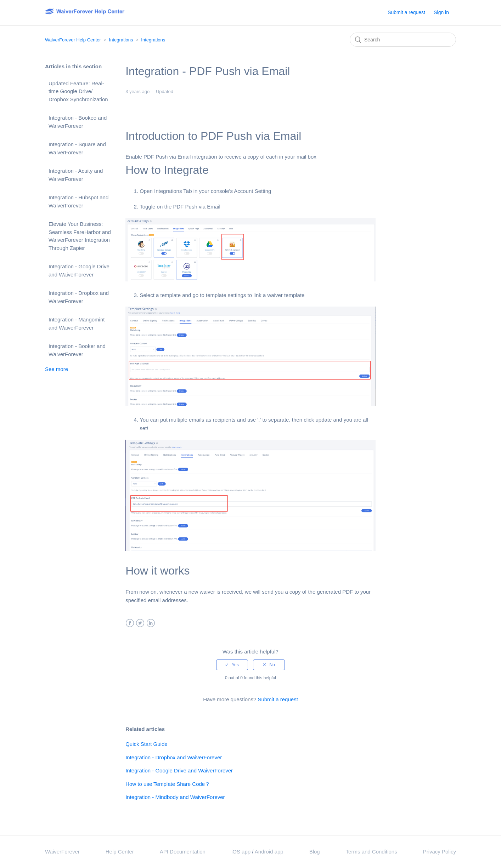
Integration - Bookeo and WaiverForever (78, 122)
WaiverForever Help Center (73, 40)
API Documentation (183, 852)
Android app (269, 852)
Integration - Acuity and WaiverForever (76, 175)
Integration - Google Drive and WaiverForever (79, 270)
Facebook (130, 623)
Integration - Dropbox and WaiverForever (79, 297)
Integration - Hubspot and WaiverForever (78, 201)
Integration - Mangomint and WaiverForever (77, 324)
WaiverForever (62, 852)
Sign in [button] (441, 12)
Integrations (121, 40)
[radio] (232, 665)
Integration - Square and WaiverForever (77, 148)
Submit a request (406, 12)
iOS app (241, 852)
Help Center (120, 852)
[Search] (403, 40)
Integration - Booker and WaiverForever (77, 350)
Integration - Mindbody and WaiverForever (175, 797)
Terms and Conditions (371, 852)
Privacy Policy (440, 852)
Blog (315, 852)
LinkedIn (151, 623)
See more (57, 369)
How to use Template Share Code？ (168, 784)
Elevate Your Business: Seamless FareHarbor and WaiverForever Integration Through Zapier (80, 236)
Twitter (140, 623)
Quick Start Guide (146, 744)
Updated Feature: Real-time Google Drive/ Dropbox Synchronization (78, 91)
